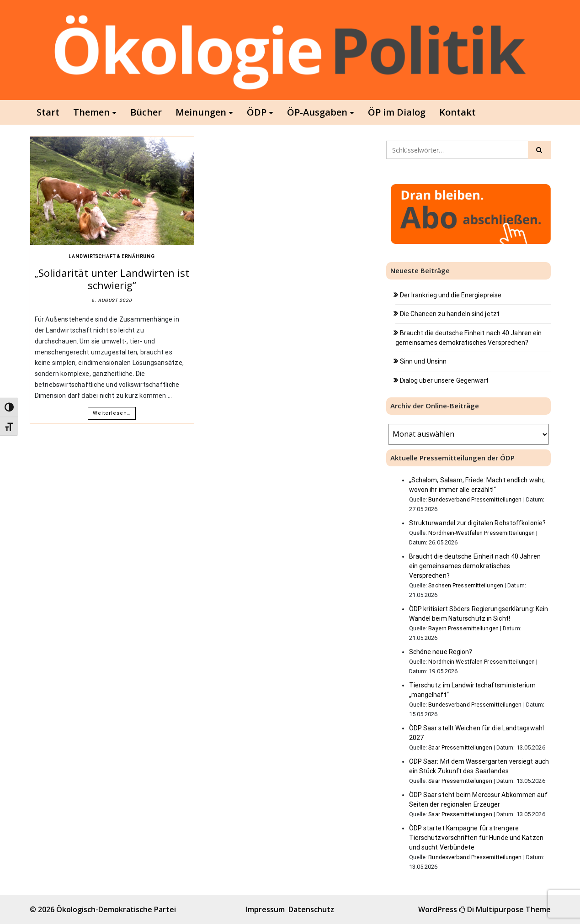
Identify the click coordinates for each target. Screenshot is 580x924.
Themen (91, 112)
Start (48, 112)
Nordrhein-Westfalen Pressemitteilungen (482, 533)
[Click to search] (539, 150)
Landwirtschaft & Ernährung (112, 256)
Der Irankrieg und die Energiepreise (451, 295)
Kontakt (458, 112)
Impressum (265, 909)
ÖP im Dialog (397, 112)
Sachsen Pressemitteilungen (466, 585)
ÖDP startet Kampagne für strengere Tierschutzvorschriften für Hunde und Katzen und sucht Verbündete (476, 838)
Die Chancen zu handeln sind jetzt (450, 314)
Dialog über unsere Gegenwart (444, 380)
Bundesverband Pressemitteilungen (475, 499)
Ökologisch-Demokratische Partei (116, 909)
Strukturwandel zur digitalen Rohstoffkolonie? (478, 523)
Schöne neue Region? (441, 652)
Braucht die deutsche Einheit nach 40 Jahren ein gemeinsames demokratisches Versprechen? (475, 566)
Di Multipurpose (491, 909)
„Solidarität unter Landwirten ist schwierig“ (112, 279)
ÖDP (257, 112)
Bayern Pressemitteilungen (463, 628)
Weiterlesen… (112, 413)
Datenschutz (311, 909)
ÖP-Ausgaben (317, 112)
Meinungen (201, 112)
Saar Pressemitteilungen (460, 747)
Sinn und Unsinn (423, 361)
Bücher (146, 112)
